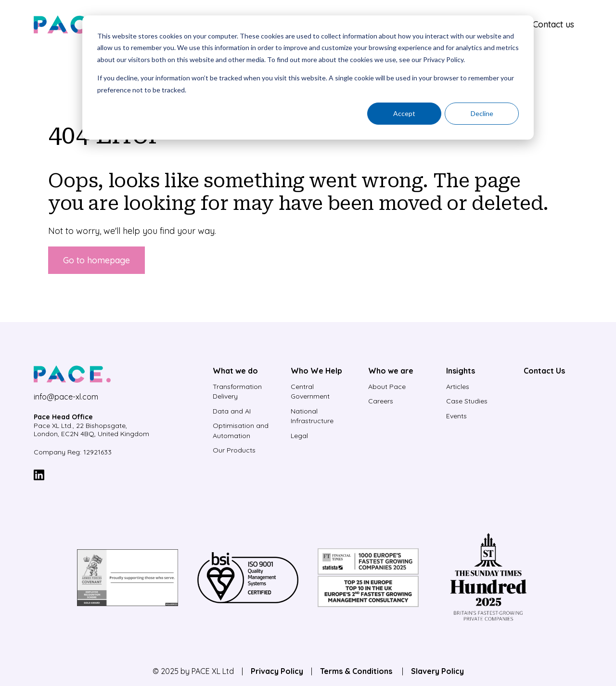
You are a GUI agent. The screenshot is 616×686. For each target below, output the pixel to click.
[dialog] (308, 78)
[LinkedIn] (39, 476)
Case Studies (467, 401)
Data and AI (232, 411)
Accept (404, 113)
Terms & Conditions (357, 671)
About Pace (387, 387)
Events (456, 416)
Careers (381, 401)
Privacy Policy (277, 671)
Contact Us (544, 371)
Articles (458, 387)
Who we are (391, 371)
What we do (235, 371)
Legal (299, 436)
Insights (461, 371)
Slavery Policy (437, 671)
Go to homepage (96, 260)
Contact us (553, 24)
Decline (482, 113)
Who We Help (316, 371)
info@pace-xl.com (66, 397)
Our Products (234, 450)
